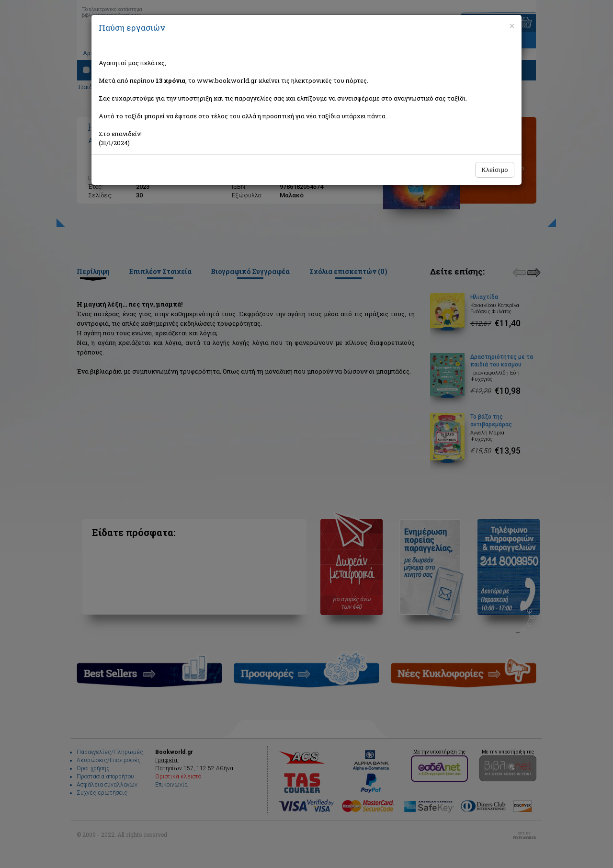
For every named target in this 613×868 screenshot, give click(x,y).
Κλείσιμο (495, 170)
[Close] (512, 26)
